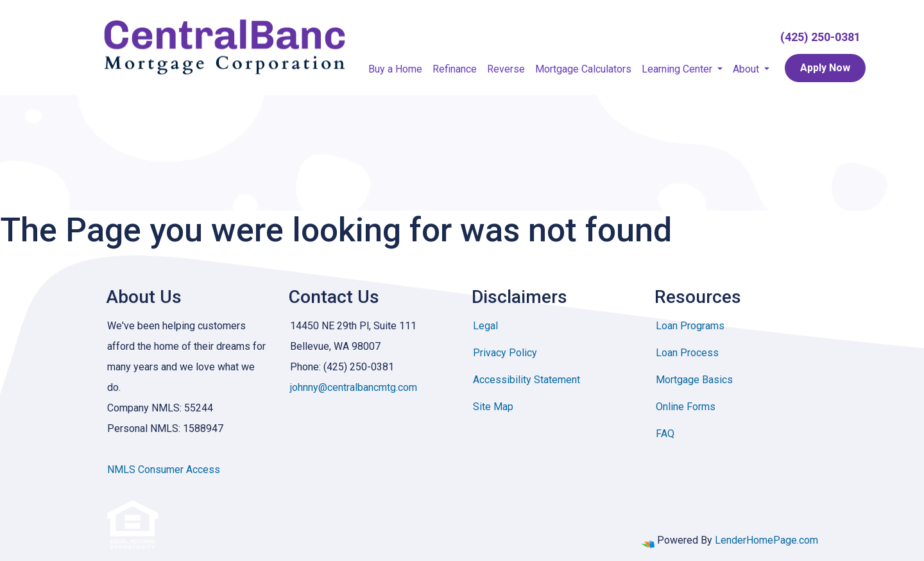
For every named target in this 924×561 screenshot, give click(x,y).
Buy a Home (395, 69)
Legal (485, 326)
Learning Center (678, 69)
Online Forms (686, 407)
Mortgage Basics (694, 380)
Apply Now (825, 68)
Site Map (493, 407)
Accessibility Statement (526, 380)
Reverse (506, 69)
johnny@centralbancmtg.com (354, 387)
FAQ (665, 434)
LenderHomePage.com (766, 540)
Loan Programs (690, 326)
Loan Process (687, 353)
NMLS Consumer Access (164, 470)
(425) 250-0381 (820, 37)
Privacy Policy (505, 353)
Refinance (455, 69)
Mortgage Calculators (583, 69)
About (747, 69)
